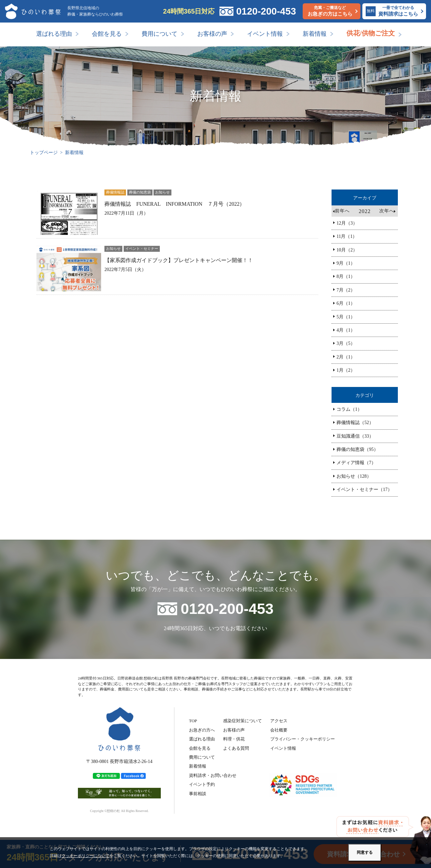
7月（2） (346, 290)
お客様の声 (212, 34)
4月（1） (346, 330)
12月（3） (347, 223)
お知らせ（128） (354, 476)
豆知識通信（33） (355, 436)
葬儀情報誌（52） (355, 423)
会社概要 (279, 730)
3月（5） (346, 343)
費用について (159, 34)
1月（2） (346, 370)
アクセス (279, 721)
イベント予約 (202, 784)
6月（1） (346, 303)
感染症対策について (243, 721)
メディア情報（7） (356, 463)
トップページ (44, 153)
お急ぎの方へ (202, 730)
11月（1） (347, 236)
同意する (365, 852)
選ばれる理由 (54, 34)
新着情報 (315, 34)
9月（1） (346, 263)
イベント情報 (265, 34)
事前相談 (198, 794)
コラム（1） (349, 409)
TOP (193, 721)
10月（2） (347, 250)
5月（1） (346, 317)
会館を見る (107, 34)
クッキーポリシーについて (86, 856)
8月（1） (346, 276)
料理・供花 (234, 739)
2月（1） (346, 357)
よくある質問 (236, 748)
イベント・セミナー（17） (364, 489)
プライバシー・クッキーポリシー (303, 739)
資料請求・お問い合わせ (213, 775)
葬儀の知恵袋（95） (357, 449)
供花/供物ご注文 (371, 33)
